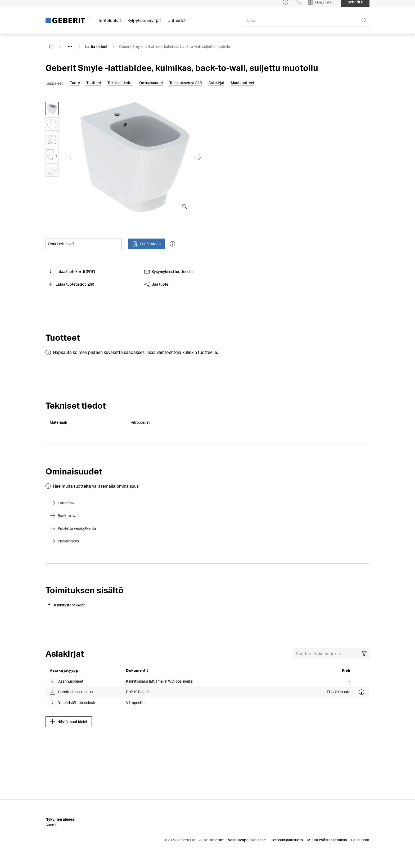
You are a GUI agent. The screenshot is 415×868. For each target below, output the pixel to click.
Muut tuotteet (243, 83)
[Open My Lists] (320, 5)
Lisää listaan (146, 244)
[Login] (298, 5)
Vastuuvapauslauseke (247, 840)
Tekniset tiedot (120, 83)
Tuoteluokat (110, 24)
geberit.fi (355, 5)
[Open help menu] (286, 5)
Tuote (75, 83)
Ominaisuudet (151, 83)
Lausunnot (360, 840)
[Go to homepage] (51, 47)
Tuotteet (94, 83)
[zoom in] (185, 207)
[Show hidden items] (70, 47)
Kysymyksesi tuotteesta (168, 272)
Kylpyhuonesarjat (144, 24)
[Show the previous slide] (70, 157)
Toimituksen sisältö (186, 83)
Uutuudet (177, 24)
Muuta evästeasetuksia (327, 840)
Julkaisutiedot (211, 840)
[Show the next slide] (200, 157)
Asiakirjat (216, 83)
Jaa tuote (156, 284)
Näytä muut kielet (69, 722)
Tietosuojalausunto (287, 840)
